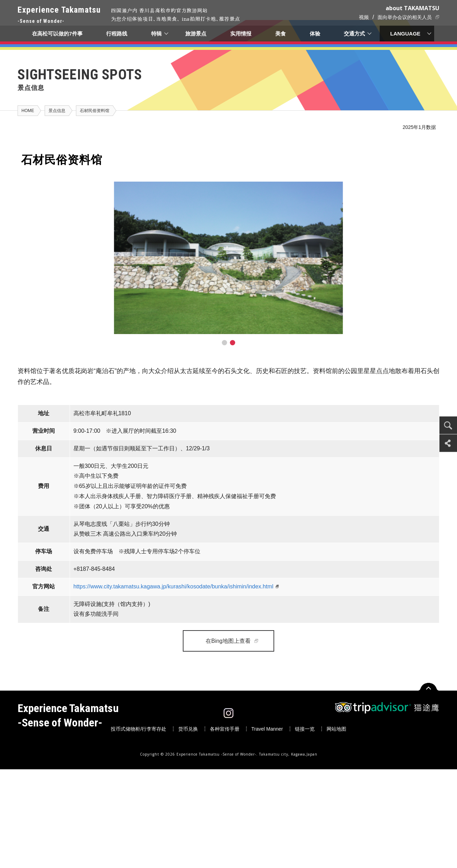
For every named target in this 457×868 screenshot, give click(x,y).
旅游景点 (196, 34)
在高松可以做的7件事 (57, 34)
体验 (315, 34)
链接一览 (305, 729)
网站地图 (336, 729)
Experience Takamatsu (59, 15)
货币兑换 (188, 729)
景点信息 (57, 111)
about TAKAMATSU (413, 8)
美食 (281, 34)
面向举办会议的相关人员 (405, 17)
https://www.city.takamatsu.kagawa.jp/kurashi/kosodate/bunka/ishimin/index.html (173, 586)
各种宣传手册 (225, 729)
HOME (28, 111)
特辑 (156, 34)
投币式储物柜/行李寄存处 (139, 729)
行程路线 (117, 34)
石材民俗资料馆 (95, 111)
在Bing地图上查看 (228, 641)
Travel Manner (267, 729)
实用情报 (241, 34)
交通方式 (355, 34)
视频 (364, 17)
